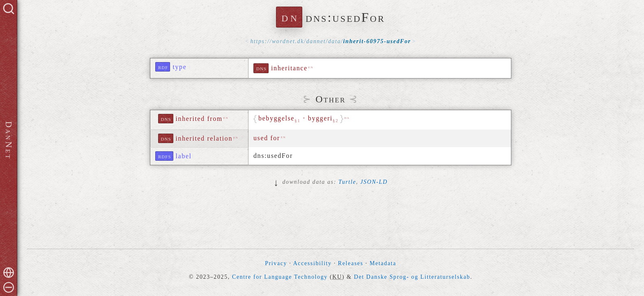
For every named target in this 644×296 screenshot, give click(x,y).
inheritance (289, 68)
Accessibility (313, 263)
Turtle (347, 182)
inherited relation (204, 138)
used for (267, 138)
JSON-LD (374, 182)
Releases (351, 263)
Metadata (383, 263)
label (184, 156)
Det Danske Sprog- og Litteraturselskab (412, 277)
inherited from (199, 119)
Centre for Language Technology (280, 277)
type (179, 67)
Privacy (276, 263)
